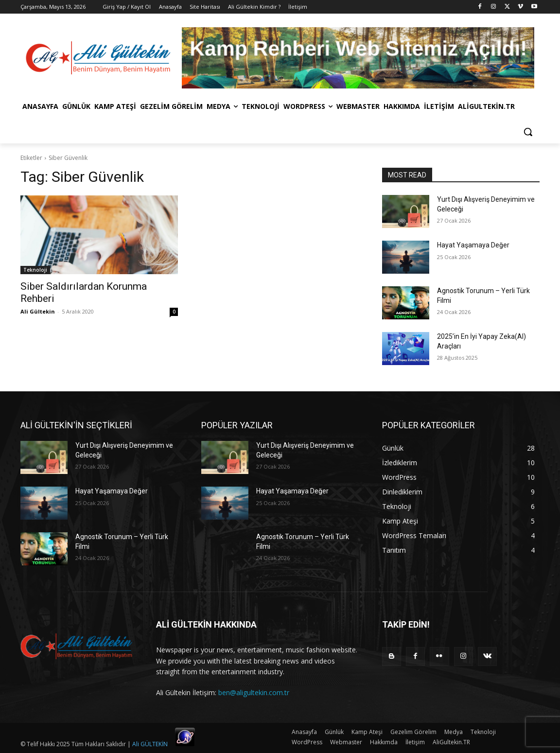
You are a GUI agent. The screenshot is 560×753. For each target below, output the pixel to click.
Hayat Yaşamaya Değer (473, 245)
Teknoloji (35, 270)
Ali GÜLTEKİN (150, 744)
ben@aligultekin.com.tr (254, 692)
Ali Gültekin (38, 311)
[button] (528, 132)
